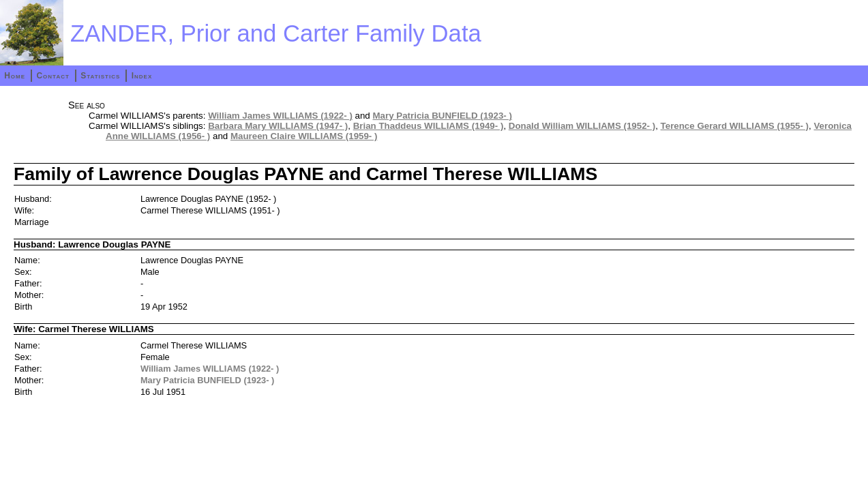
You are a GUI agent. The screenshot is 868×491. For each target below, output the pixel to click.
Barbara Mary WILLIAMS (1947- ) (278, 126)
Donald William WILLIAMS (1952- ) (582, 126)
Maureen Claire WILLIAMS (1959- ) (304, 136)
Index (142, 76)
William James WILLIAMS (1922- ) (280, 116)
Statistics (100, 76)
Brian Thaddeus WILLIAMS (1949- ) (429, 126)
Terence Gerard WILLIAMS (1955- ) (735, 126)
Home (15, 76)
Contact (53, 76)
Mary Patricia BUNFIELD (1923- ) (442, 116)
